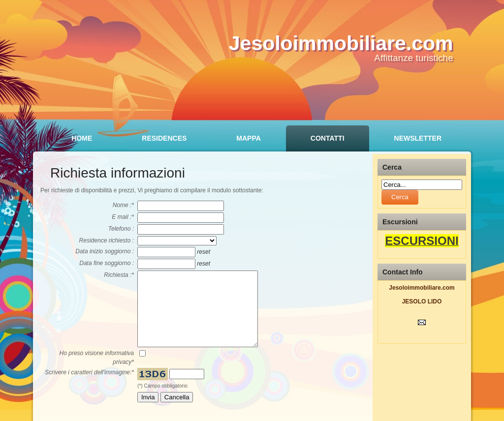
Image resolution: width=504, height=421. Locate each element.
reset (204, 252)
